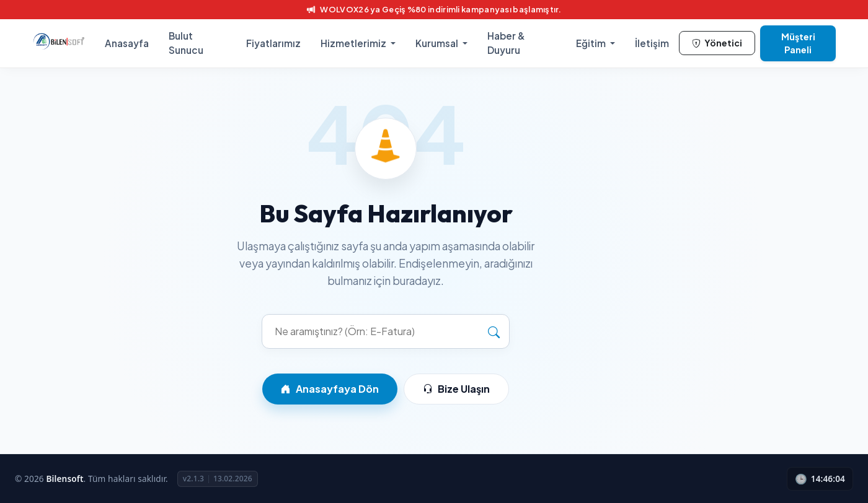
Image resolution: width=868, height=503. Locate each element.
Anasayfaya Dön (330, 389)
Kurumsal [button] (438, 43)
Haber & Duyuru (506, 43)
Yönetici (717, 43)
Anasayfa (127, 43)
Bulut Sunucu (186, 43)
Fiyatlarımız (273, 43)
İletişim (652, 43)
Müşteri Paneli (798, 43)
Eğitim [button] (592, 43)
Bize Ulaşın (456, 389)
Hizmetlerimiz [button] (354, 43)
